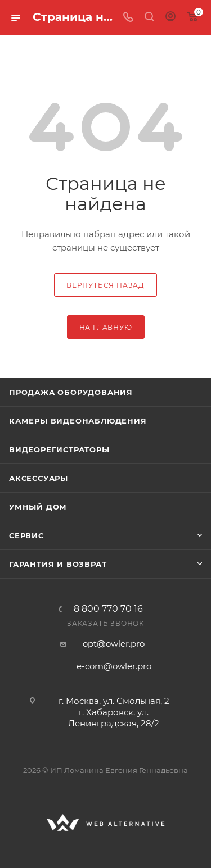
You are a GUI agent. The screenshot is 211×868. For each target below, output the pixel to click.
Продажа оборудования (71, 392)
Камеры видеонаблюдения (78, 421)
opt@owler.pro (114, 644)
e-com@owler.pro (114, 666)
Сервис (26, 535)
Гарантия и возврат (58, 564)
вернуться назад (105, 285)
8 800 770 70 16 (108, 609)
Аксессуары (39, 478)
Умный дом (38, 507)
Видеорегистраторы (59, 449)
